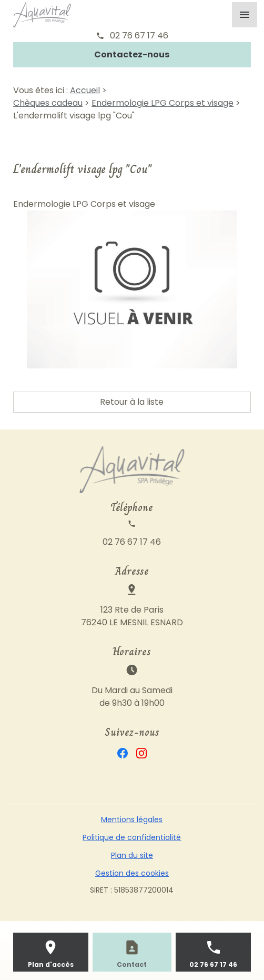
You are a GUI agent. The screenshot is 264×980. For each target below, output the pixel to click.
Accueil (85, 90)
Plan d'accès (51, 964)
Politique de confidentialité (132, 837)
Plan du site (132, 855)
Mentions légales (132, 819)
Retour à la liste (132, 402)
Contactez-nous (132, 54)
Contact (132, 964)
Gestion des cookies (132, 873)
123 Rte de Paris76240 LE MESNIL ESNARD (132, 616)
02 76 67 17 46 (139, 36)
